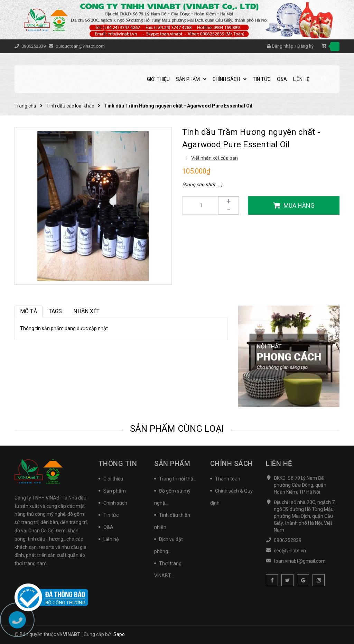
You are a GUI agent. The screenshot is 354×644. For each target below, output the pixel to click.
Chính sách (115, 503)
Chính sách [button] (232, 464)
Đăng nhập (283, 46)
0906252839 (34, 46)
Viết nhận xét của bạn (215, 158)
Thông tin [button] (118, 464)
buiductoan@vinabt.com (80, 46)
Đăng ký (305, 46)
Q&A (108, 527)
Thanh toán (228, 479)
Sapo (119, 634)
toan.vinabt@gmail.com (300, 561)
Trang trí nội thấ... (178, 479)
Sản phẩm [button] (172, 464)
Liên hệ (111, 539)
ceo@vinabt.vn (290, 551)
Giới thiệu (113, 479)
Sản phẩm (115, 491)
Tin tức (111, 515)
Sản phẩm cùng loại (177, 429)
